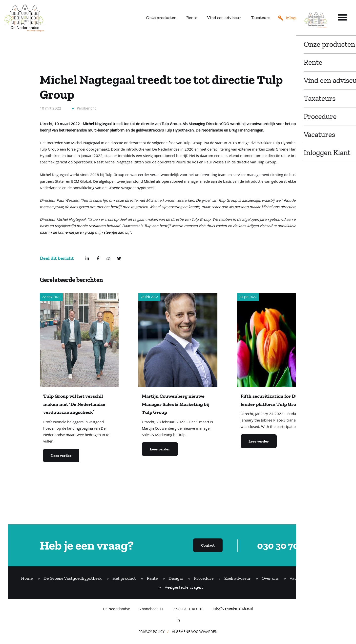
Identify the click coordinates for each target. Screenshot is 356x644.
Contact (327, 578)
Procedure (204, 578)
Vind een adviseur (224, 18)
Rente (192, 18)
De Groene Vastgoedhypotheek (73, 578)
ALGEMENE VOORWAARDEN (195, 632)
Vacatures (299, 578)
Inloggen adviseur (303, 18)
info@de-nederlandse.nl (233, 609)
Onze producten (161, 18)
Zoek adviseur (238, 578)
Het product (124, 578)
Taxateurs (261, 18)
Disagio (176, 578)
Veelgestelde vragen (184, 587)
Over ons (270, 578)
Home (27, 578)
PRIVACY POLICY (152, 632)
